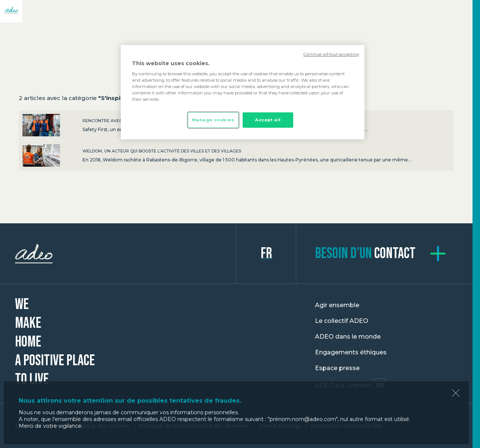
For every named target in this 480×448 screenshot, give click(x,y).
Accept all (268, 120)
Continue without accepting (331, 55)
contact (365, 254)
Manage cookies (213, 120)
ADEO (126, 254)
